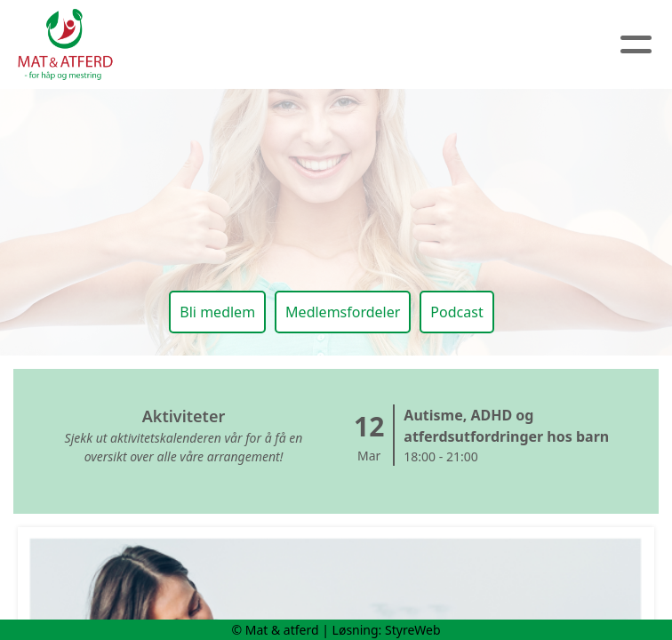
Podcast (456, 312)
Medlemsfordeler (343, 312)
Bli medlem (217, 312)
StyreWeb (413, 630)
